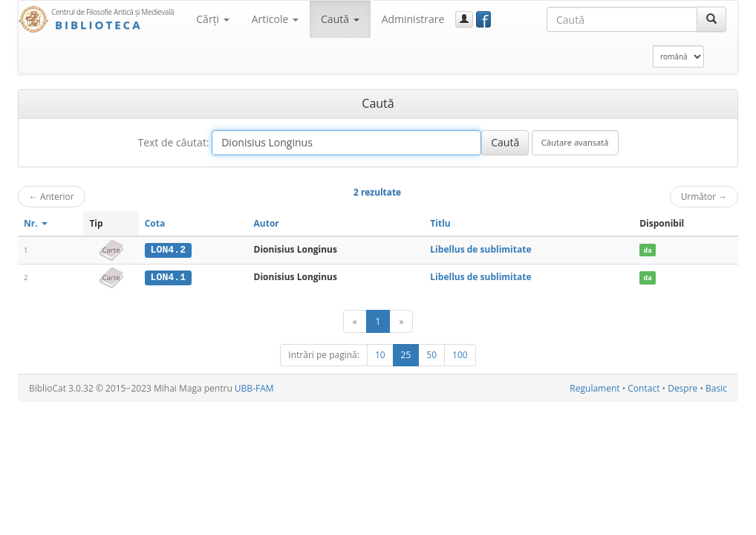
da (648, 250)
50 (431, 354)
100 (460, 354)
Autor (267, 223)
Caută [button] (340, 19)
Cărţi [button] (212, 19)
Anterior (52, 196)
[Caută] (711, 19)
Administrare (413, 19)
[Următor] (401, 321)
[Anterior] (355, 321)
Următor (704, 196)
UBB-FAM (254, 388)
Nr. (36, 223)
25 (406, 354)
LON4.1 (168, 277)
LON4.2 (168, 250)
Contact (643, 388)
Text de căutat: (173, 142)
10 (380, 354)
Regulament (594, 388)
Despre (682, 388)
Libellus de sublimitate (480, 249)
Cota (155, 223)
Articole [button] (275, 19)
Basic (716, 388)
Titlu (440, 223)
